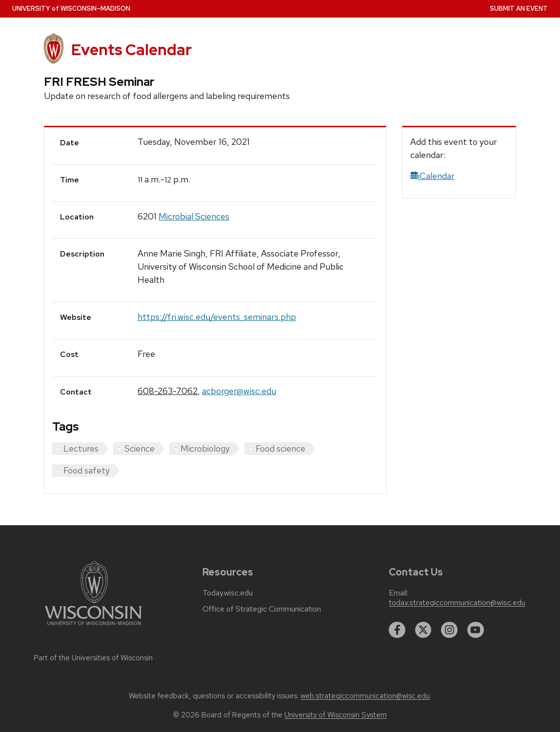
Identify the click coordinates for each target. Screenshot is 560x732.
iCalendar (432, 176)
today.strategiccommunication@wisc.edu (457, 603)
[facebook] (397, 630)
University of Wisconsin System (336, 715)
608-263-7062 (168, 391)
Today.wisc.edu (228, 593)
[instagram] (449, 630)
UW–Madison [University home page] (71, 9)
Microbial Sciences (194, 216)
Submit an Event (519, 9)
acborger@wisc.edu (239, 391)
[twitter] (423, 630)
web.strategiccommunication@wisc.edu (365, 696)
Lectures (81, 448)
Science (140, 448)
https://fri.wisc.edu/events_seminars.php (217, 317)
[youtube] (476, 630)
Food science (280, 448)
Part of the (93, 658)
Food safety (87, 470)
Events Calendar (131, 50)
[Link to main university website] (93, 627)
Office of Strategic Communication (262, 609)
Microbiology (205, 448)
